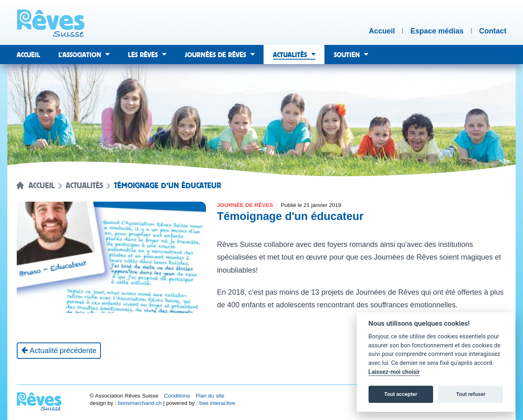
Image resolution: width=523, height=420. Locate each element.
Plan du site (210, 396)
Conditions (177, 396)
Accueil (42, 186)
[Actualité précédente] (59, 351)
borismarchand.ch (140, 403)
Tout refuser (471, 394)
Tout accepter (401, 394)
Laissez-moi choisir (394, 372)
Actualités (84, 186)
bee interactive (217, 403)
